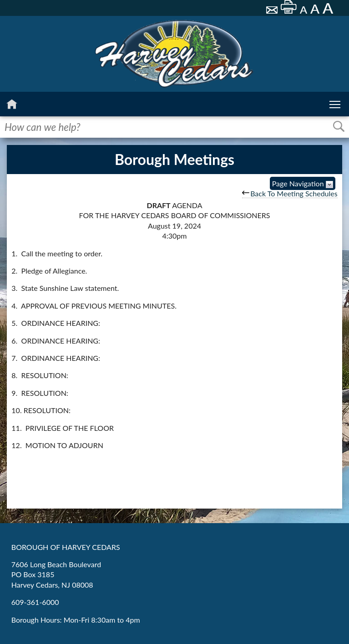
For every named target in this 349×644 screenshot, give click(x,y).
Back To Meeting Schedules (290, 193)
